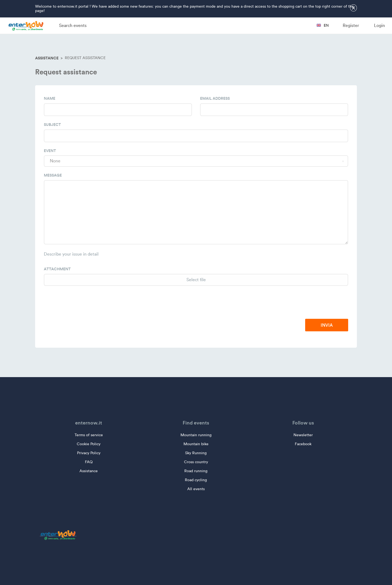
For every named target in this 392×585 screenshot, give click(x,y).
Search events (73, 25)
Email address (215, 98)
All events (196, 489)
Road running (196, 471)
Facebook (303, 444)
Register (351, 25)
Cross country (196, 462)
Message (53, 175)
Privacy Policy (89, 453)
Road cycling (196, 480)
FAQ (89, 462)
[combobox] (196, 161)
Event (50, 151)
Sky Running (196, 453)
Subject (52, 125)
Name (50, 98)
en (323, 25)
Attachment (57, 269)
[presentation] (307, 303)
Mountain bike (196, 444)
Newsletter (303, 435)
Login (379, 25)
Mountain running (196, 435)
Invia (327, 325)
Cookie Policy (89, 444)
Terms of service (89, 435)
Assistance (47, 58)
